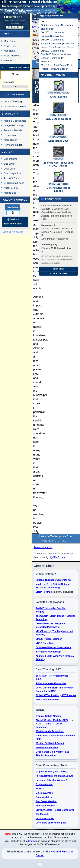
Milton (7, 13)
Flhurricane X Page (54, 541)
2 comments (57, 40)
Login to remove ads (13, 232)
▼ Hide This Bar (58, 274)
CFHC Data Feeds (14, 183)
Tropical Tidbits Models (48, 716)
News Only (10, 46)
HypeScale (8, 82)
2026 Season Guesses (58, 119)
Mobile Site (10, 193)
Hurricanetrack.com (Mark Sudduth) (55, 776)
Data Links (10, 169)
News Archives (12, 55)
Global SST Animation (48, 695)
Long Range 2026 (58, 141)
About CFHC (11, 188)
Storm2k (40, 789)
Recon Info (10, 135)
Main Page (10, 41)
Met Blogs (9, 51)
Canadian (41, 727)
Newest (17, 101)
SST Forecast (69, 695)
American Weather (46, 806)
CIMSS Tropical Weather (49, 639)
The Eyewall (42, 814)
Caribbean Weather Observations (54, 647)
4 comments (57, 32)
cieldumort (58, 159)
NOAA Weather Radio (47, 700)
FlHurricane (13, 17)
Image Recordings (14, 125)
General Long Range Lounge (58, 189)
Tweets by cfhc (43, 547)
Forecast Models (13, 130)
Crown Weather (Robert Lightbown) (55, 810)
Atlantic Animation (46, 755)
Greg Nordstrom (44, 797)
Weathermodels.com (47, 747)
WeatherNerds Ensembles (50, 731)
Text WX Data (11, 178)
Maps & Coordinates (15, 121)
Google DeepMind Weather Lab (52, 752)
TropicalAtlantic (44, 784)
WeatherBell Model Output (50, 743)
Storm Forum (43, 592)
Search (8, 60)
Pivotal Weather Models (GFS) (52, 720)
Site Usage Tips (13, 173)
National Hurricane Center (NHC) (53, 580)
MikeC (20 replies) (58, 137)
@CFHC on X (57, 558)
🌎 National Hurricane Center (13, 222)
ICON (39, 724)
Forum (7, 101)
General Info (11, 159)
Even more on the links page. (51, 823)
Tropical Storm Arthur (52, 36)
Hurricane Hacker (45, 818)
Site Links (9, 164)
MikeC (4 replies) (58, 115)
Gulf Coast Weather (46, 801)
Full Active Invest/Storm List (51, 683)
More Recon (11, 140)
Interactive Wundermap (48, 652)
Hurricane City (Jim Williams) (51, 780)
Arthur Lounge (58, 97)
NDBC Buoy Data (45, 643)
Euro (48, 724)
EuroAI (59, 724)
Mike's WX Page (44, 793)
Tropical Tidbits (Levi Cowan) (51, 772)
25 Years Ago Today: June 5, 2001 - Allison (58, 164)
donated (32, 841)
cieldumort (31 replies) (59, 93)
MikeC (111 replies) (59, 184)
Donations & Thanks (15, 106)
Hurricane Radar (13, 145)
